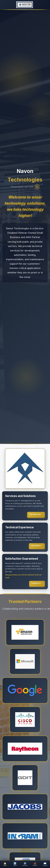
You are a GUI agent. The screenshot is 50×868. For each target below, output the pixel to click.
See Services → (36, 514)
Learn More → (37, 546)
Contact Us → (37, 583)
